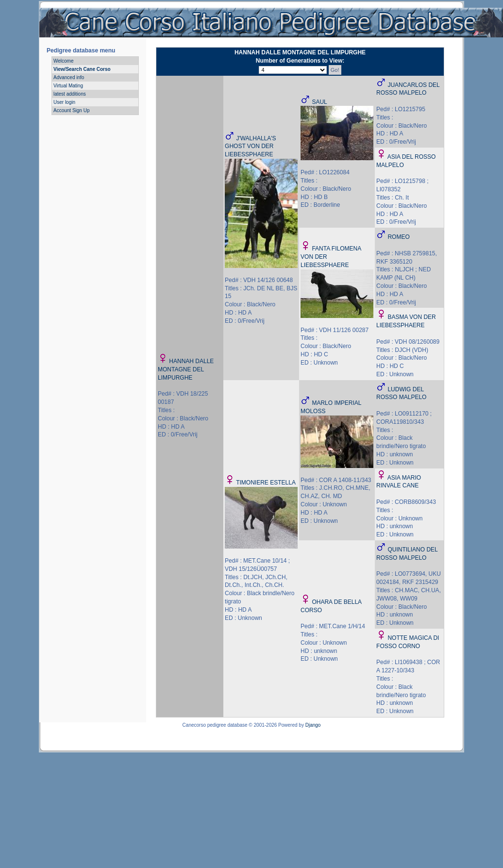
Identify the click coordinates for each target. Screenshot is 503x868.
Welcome (64, 61)
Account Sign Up (72, 110)
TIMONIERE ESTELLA (266, 483)
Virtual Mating (68, 86)
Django (313, 725)
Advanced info (69, 77)
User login (64, 102)
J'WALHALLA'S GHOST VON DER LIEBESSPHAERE (251, 147)
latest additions (70, 94)
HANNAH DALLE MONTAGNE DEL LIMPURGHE (186, 369)
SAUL (319, 102)
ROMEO (398, 237)
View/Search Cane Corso (82, 69)
